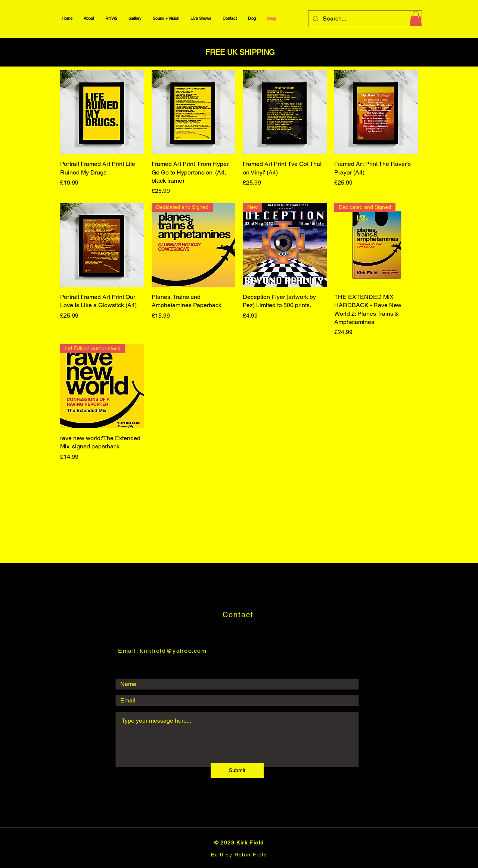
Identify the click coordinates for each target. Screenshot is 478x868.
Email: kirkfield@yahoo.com (162, 651)
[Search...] (364, 19)
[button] (416, 18)
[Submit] (237, 770)
